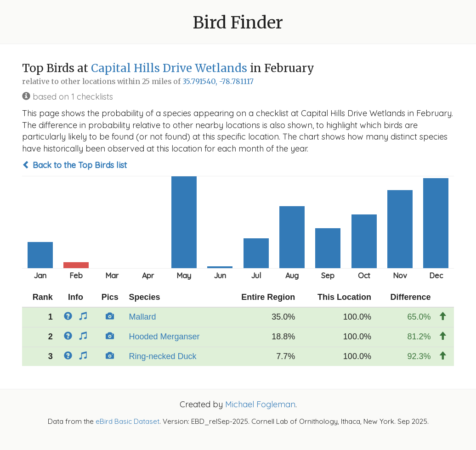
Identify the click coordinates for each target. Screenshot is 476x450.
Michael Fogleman (260, 404)
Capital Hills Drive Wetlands (169, 68)
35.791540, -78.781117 (218, 82)
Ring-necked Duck (162, 356)
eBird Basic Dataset (127, 421)
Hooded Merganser (164, 337)
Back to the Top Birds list (74, 165)
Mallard (142, 317)
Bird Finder (238, 23)
